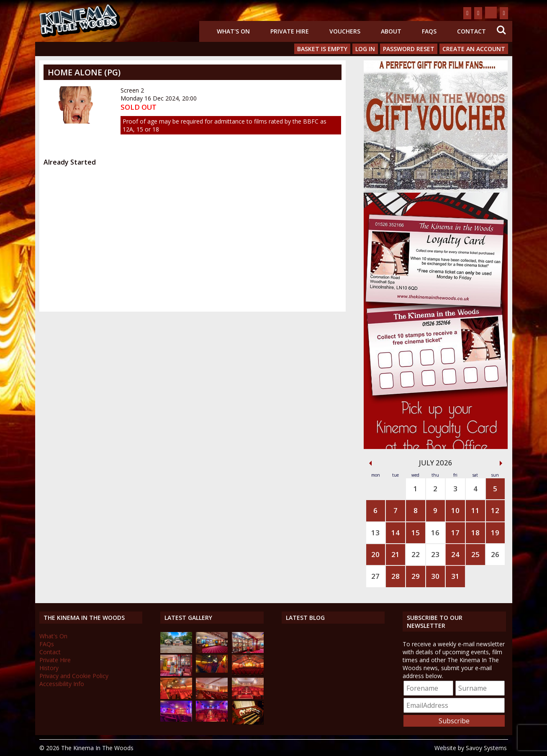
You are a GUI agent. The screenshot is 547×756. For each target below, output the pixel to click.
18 (475, 533)
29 (416, 576)
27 (375, 576)
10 (455, 510)
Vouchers (345, 31)
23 (435, 554)
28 (395, 576)
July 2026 (436, 463)
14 (395, 533)
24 (455, 554)
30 (435, 576)
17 (455, 533)
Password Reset (409, 49)
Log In (365, 49)
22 (416, 554)
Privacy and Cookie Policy (74, 676)
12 (495, 510)
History (49, 668)
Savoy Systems (486, 748)
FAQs (429, 31)
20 (375, 554)
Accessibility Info (62, 684)
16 (435, 533)
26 (495, 554)
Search (501, 30)
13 (375, 533)
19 (495, 533)
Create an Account (474, 49)
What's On (233, 31)
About (391, 31)
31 (455, 576)
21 (395, 554)
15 (416, 533)
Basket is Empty (322, 49)
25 (475, 554)
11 (475, 510)
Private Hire (290, 31)
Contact (471, 31)
